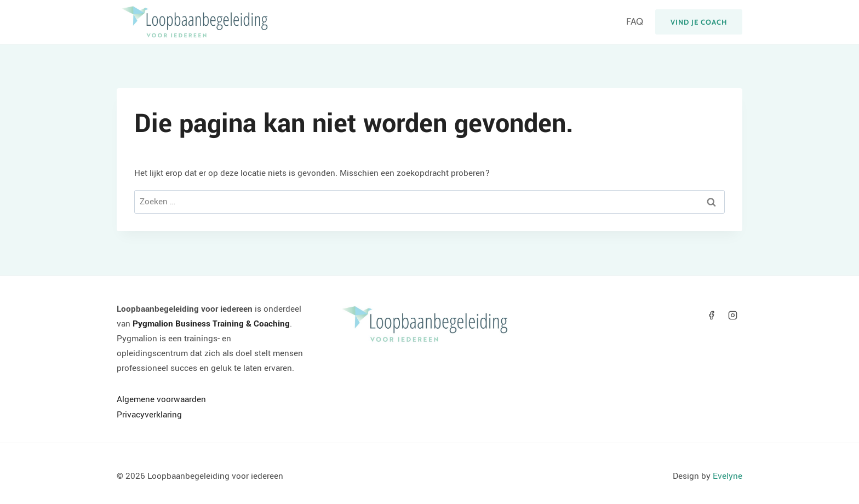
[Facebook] (712, 316)
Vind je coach (699, 22)
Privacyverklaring (149, 415)
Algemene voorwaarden (161, 399)
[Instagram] (733, 316)
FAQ (635, 21)
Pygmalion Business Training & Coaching (211, 324)
